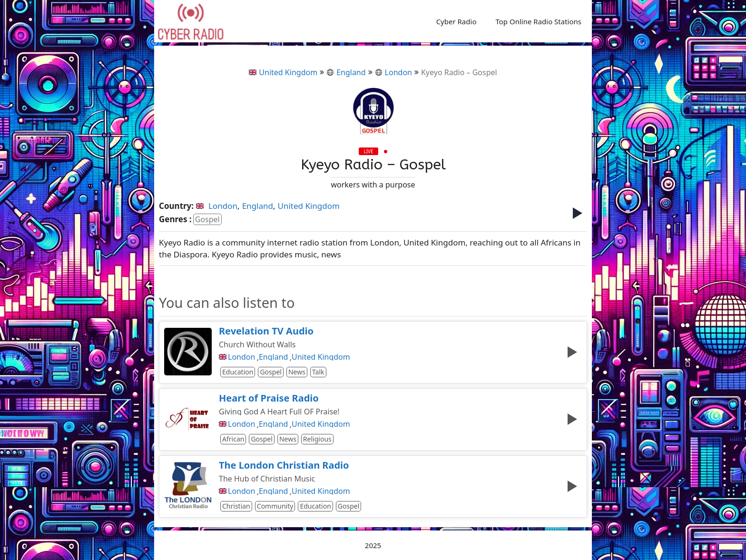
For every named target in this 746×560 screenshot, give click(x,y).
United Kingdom (283, 72)
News (297, 372)
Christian (236, 506)
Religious (317, 439)
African (233, 439)
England (346, 72)
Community (275, 506)
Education (238, 372)
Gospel (207, 219)
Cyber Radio (456, 21)
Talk (318, 372)
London (393, 72)
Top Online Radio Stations (538, 21)
